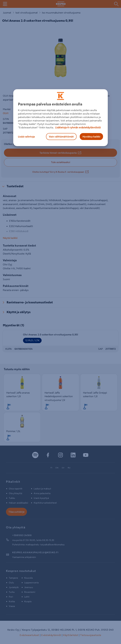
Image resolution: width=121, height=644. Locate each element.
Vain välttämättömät (61, 137)
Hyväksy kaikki (91, 137)
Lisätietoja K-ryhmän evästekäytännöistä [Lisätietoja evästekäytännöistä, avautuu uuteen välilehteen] (78, 127)
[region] (60, 118)
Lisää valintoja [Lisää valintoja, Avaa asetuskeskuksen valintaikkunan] (26, 137)
